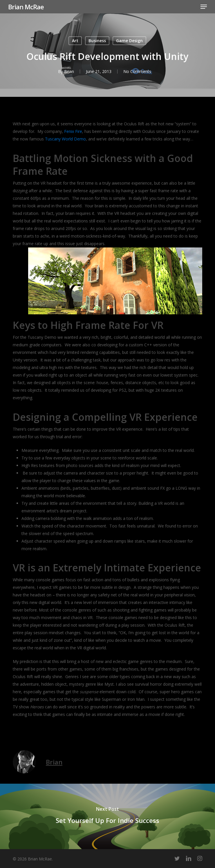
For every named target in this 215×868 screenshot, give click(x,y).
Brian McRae (26, 7)
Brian (69, 71)
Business (97, 41)
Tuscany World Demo (65, 139)
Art (75, 41)
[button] (204, 7)
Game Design (129, 41)
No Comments (137, 71)
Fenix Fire (73, 131)
